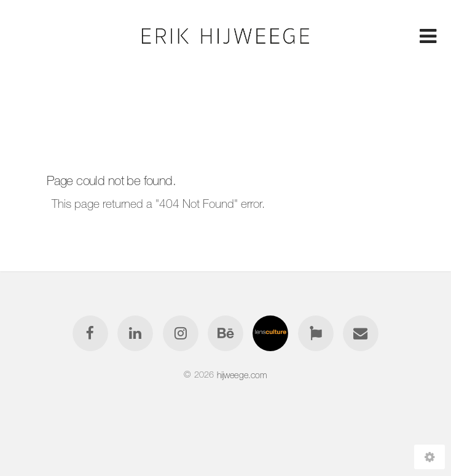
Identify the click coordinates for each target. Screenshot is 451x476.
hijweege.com (242, 375)
